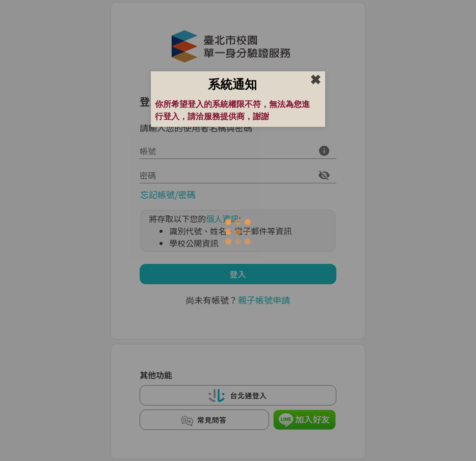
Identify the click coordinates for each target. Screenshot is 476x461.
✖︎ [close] (315, 80)
